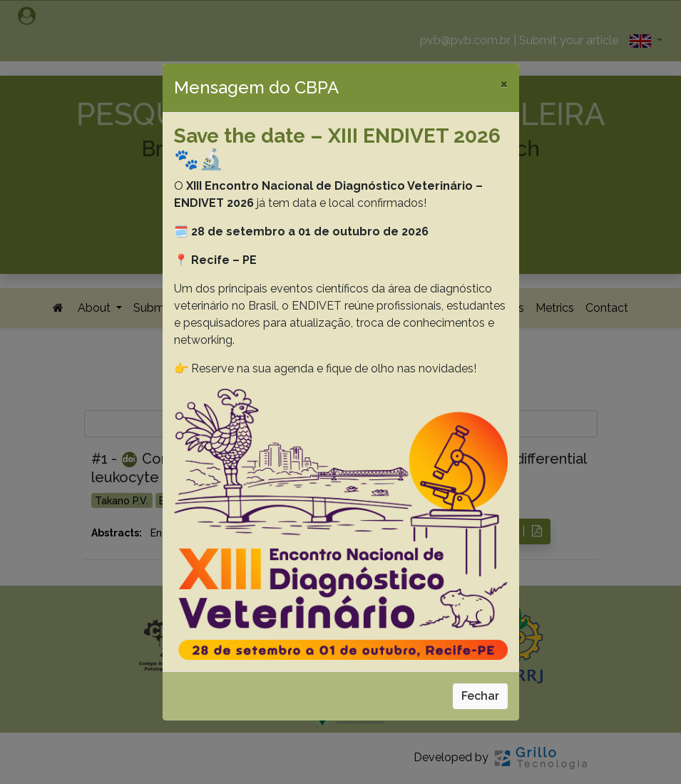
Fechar (480, 696)
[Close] (504, 83)
